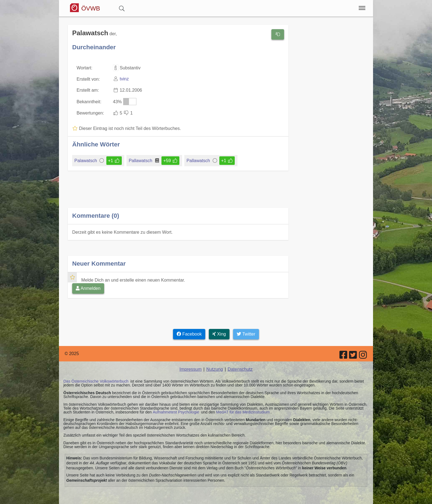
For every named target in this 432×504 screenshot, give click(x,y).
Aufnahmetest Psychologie (175, 411)
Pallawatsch (141, 160)
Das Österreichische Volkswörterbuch (95, 380)
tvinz (124, 79)
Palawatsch (86, 160)
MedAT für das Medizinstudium (242, 411)
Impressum (191, 368)
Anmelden (88, 287)
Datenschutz (240, 368)
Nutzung (215, 368)
